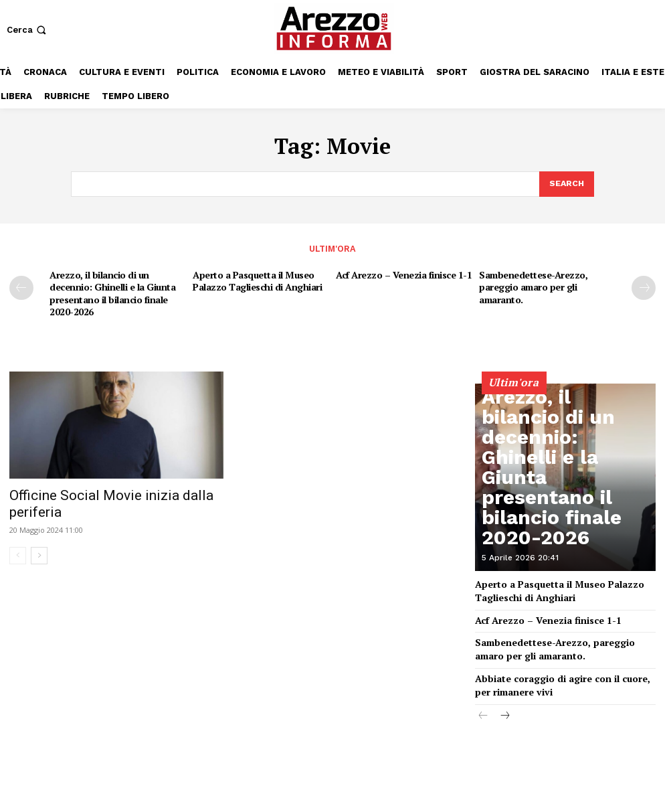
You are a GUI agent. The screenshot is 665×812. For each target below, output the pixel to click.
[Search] (566, 183)
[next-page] (644, 286)
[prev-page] (21, 286)
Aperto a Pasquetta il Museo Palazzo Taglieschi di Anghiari (256, 278)
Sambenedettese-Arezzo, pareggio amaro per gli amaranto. (531, 284)
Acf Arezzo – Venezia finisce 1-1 (402, 272)
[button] (28, 30)
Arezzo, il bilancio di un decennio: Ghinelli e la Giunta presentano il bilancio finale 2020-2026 (109, 290)
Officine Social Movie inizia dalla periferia (112, 489)
